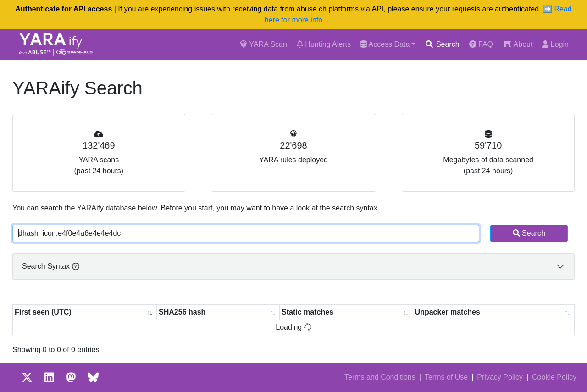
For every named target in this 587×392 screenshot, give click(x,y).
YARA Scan (263, 44)
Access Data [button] (385, 44)
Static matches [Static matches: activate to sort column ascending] (307, 312)
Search (442, 44)
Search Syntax (51, 266)
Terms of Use (446, 377)
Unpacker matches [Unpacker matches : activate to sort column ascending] (448, 312)
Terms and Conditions (380, 377)
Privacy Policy (500, 377)
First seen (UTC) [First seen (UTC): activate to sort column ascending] (43, 312)
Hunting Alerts (324, 44)
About (518, 44)
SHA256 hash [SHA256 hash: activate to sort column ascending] (182, 312)
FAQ (481, 44)
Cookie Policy (554, 377)
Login (555, 44)
